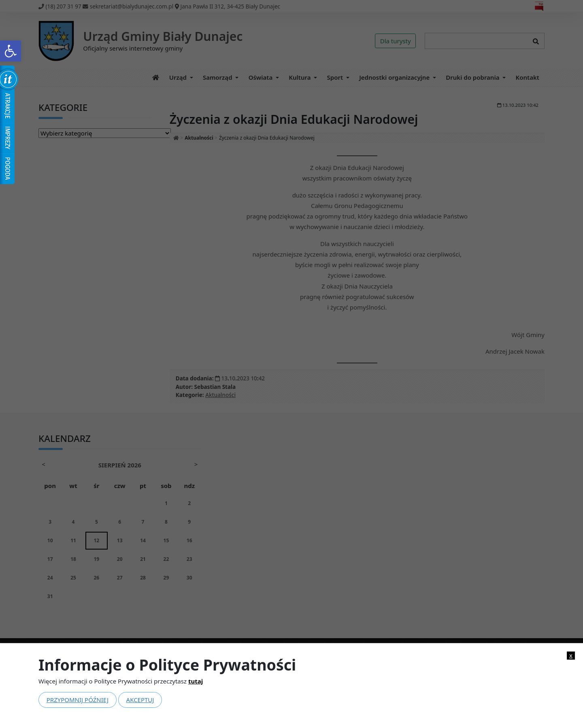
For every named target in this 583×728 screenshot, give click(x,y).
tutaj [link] (196, 681)
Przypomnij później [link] (78, 700)
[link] (11, 51)
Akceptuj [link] (140, 700)
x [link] (571, 655)
